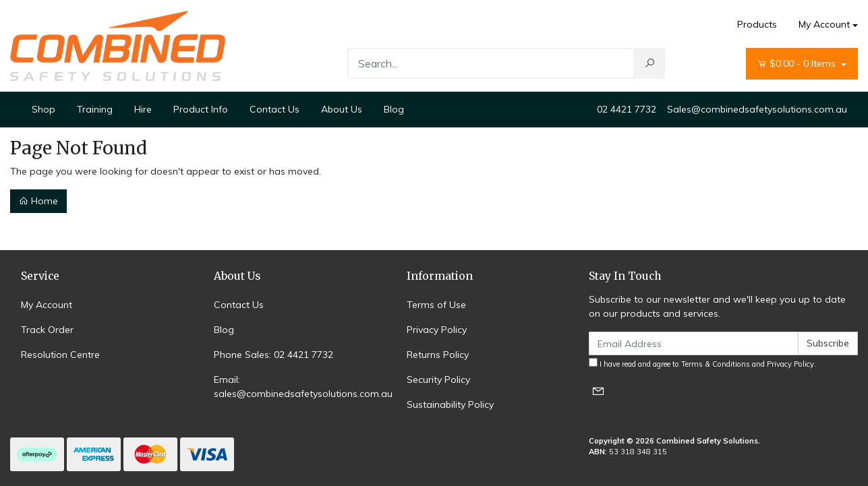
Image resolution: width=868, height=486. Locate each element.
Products (757, 24)
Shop (44, 109)
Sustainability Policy (450, 404)
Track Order (47, 330)
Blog (394, 109)
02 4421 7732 (627, 109)
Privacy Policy (437, 330)
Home (38, 201)
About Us (342, 109)
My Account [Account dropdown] (824, 24)
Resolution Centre (60, 355)
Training (95, 109)
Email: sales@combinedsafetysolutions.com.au (303, 387)
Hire (143, 109)
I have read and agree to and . (702, 363)
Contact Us (274, 109)
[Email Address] (694, 343)
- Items (798, 64)
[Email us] (598, 391)
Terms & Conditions (716, 364)
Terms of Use (436, 305)
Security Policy (438, 379)
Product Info (201, 109)
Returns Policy (438, 355)
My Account (47, 305)
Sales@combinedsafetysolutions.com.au (757, 109)
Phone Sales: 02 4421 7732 (273, 355)
